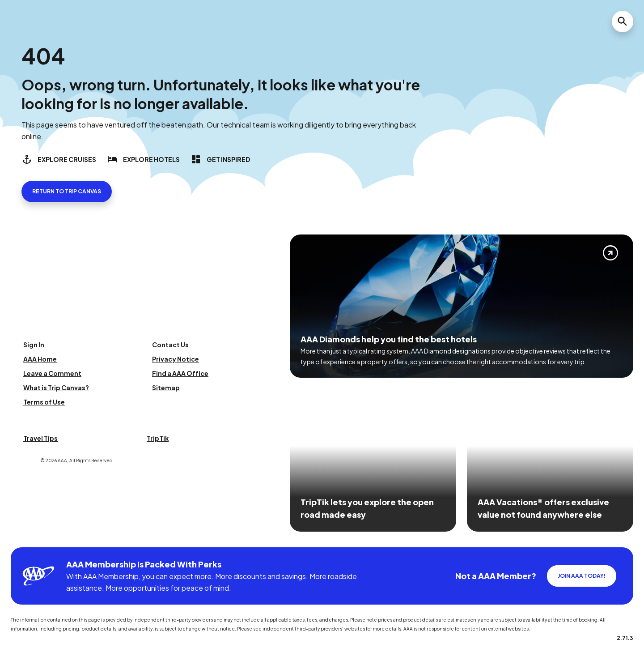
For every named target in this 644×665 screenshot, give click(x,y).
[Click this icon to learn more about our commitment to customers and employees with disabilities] (24, 536)
